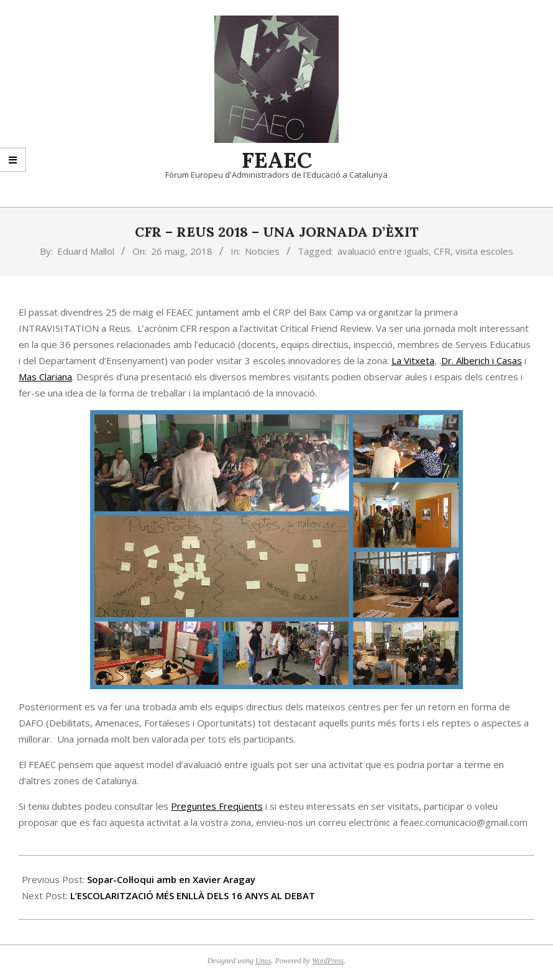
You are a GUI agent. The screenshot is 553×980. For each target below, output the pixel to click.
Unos (263, 961)
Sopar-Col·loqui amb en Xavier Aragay (171, 879)
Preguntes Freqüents (217, 806)
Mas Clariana (45, 377)
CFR (442, 251)
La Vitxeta (413, 360)
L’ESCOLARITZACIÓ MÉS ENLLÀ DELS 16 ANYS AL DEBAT (193, 895)
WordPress (328, 961)
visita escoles (484, 251)
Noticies (262, 251)
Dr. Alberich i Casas (482, 360)
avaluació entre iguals (383, 251)
